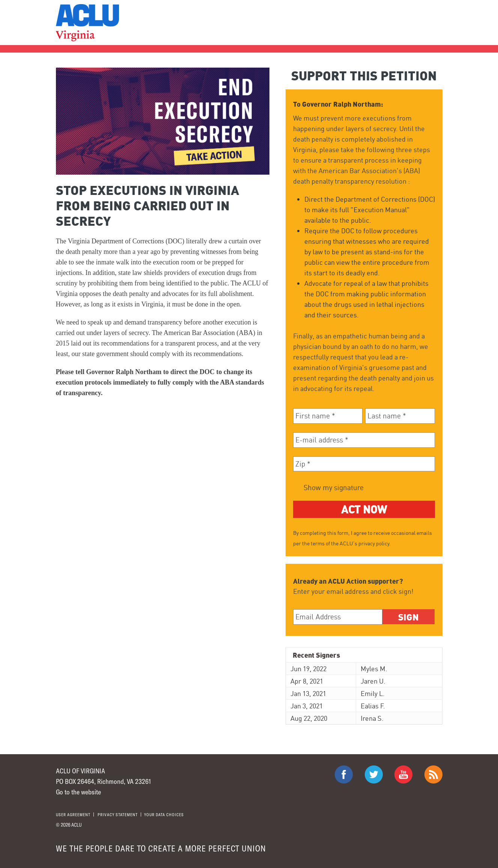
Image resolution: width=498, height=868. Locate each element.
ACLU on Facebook (344, 774)
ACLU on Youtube (403, 774)
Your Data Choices (164, 814)
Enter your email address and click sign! (353, 591)
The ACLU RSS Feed (433, 774)
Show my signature (333, 488)
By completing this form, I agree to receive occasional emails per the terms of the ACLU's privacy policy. (363, 538)
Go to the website (78, 792)
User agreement (73, 814)
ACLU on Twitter (374, 774)
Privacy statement (118, 814)
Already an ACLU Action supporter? (348, 581)
